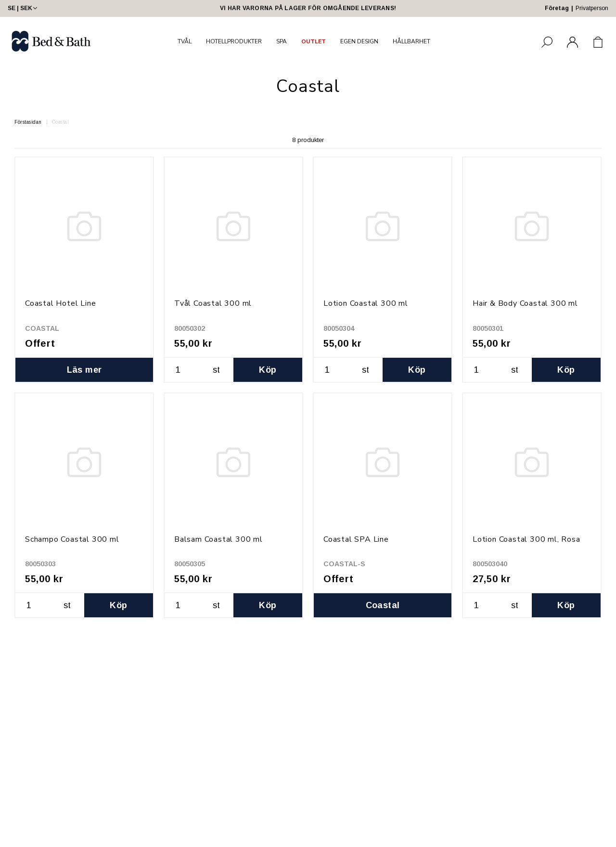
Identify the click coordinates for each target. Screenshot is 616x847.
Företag (557, 8)
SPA (282, 41)
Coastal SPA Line (356, 539)
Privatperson (592, 8)
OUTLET (314, 41)
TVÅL (185, 41)
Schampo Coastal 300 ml (72, 539)
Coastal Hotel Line (60, 303)
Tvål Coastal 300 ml (213, 303)
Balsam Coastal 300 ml (218, 539)
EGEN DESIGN (359, 41)
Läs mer (84, 370)
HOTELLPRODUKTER (234, 41)
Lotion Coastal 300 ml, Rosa (526, 539)
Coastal (61, 122)
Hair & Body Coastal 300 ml (525, 303)
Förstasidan (28, 122)
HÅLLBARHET (411, 41)
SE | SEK (23, 8)
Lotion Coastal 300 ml (366, 303)
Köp (268, 370)
